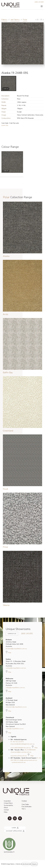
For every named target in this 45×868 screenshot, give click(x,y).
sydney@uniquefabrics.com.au (16, 668)
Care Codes (25, 804)
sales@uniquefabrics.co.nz (15, 729)
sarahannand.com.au (19, 762)
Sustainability (8, 805)
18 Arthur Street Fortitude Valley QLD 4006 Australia (14, 643)
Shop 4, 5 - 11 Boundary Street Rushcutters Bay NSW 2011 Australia (16, 663)
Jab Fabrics (15, 20)
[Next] (43, 20)
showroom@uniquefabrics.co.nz (16, 707)
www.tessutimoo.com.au (19, 756)
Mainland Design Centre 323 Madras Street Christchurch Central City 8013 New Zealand (16, 722)
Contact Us (12, 632)
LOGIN (6, 827)
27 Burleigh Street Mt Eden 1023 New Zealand (12, 701)
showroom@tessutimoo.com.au (21, 752)
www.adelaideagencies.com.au (21, 748)
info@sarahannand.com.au (28, 760)
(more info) (5, 125)
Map (8, 652)
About (6, 808)
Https (6, 812)
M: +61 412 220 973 (17, 742)
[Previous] (36, 20)
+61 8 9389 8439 (30, 750)
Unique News (8, 803)
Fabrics (4, 20)
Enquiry (34, 864)
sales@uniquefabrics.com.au (15, 688)
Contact (6, 810)
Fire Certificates (27, 807)
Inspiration (7, 801)
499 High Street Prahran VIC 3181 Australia (12, 682)
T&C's (24, 809)
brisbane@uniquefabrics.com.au (16, 649)
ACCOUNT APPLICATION (12, 830)
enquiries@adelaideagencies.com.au (22, 744)
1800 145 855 (39, 2)
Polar (25, 20)
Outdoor (24, 801)
